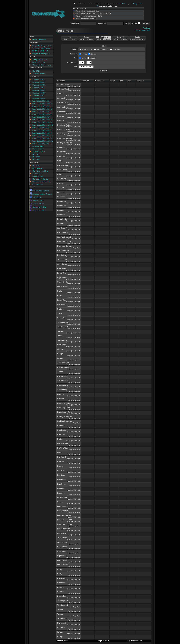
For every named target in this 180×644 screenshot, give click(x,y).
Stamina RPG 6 (39, 93)
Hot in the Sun (64, 251)
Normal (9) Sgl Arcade (74, 373)
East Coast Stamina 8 (42, 112)
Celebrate (62, 152)
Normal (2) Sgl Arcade (74, 508)
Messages (142, 39)
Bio (65, 39)
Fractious (62, 201)
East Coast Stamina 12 (42, 133)
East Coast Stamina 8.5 (42, 114)
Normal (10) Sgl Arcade (73, 405)
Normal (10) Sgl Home (74, 409)
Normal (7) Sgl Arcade (74, 378)
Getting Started (64, 237)
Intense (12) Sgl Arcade (73, 163)
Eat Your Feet (63, 179)
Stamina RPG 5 (39, 90)
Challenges (134, 39)
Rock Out (61, 300)
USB (74, 39)
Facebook (35, 197)
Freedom (61, 210)
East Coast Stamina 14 (42, 144)
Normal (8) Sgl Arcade (74, 418)
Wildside (61, 349)
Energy (60, 183)
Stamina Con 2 (39, 152)
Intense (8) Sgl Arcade (74, 118)
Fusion (60, 224)
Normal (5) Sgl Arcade (74, 571)
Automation (63, 107)
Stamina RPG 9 (39, 74)
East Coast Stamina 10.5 (43, 125)
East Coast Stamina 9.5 (42, 120)
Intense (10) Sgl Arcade (73, 100)
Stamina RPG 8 (39, 98)
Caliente (61, 147)
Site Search (37, 174)
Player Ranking (39, 46)
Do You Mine (63, 165)
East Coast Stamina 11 (42, 128)
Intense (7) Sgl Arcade (74, 239)
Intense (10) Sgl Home (74, 104)
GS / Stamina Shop (40, 171)
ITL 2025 (36, 71)
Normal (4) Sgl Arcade (74, 517)
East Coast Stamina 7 (42, 106)
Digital (60, 161)
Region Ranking (39, 54)
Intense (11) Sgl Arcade (73, 95)
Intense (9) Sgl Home (74, 91)
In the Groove (123, 4)
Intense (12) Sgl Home (74, 189)
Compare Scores (39, 65)
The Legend (63, 322)
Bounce (61, 116)
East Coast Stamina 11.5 (43, 130)
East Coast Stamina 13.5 (43, 141)
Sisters (60, 309)
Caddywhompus (65, 138)
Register (146, 28)
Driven (60, 174)
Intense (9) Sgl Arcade (74, 86)
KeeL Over (62, 268)
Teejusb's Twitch (38, 210)
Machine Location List (42, 182)
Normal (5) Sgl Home (74, 575)
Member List (38, 184)
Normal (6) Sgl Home (74, 369)
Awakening (62, 111)
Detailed (90, 39)
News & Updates (39, 39)
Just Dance (62, 260)
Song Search (38, 176)
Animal (60, 93)
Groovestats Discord (40, 191)
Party (60, 291)
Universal (62, 345)
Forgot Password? (142, 30)
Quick (82, 39)
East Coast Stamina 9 (42, 117)
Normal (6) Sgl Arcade (74, 364)
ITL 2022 (36, 154)
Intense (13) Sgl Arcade (73, 127)
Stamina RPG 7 (39, 96)
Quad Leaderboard (40, 51)
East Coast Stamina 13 (42, 138)
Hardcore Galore (65, 242)
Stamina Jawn (38, 146)
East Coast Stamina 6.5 (42, 104)
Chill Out (61, 156)
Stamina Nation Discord (41, 194)
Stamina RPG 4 (39, 88)
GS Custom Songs (40, 179)
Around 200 (62, 98)
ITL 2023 (36, 157)
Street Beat (62, 318)
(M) (47, 46)
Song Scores (38, 60)
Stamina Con (38, 149)
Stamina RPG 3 (39, 85)
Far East (61, 192)
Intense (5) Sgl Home (74, 234)
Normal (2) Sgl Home (74, 513)
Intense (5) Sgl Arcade (74, 230)
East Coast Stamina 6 (42, 101)
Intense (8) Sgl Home (74, 122)
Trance (60, 331)
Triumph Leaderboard (41, 48)
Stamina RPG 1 (39, 80)
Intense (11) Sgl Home (74, 145)
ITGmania (37, 166)
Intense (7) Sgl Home (74, 297)
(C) (51, 46)
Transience (62, 340)
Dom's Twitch (37, 204)
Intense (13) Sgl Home (74, 131)
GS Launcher (38, 168)
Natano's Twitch (38, 207)
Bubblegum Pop (64, 134)
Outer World (63, 282)
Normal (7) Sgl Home (74, 382)
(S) (49, 46)
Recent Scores (39, 62)
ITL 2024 (36, 160)
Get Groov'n (63, 228)
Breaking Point (64, 125)
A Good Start (63, 84)
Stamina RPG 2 (39, 82)
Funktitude (62, 219)
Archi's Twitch (37, 200)
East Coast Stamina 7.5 (42, 109)
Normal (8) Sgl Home (74, 423)
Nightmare (62, 277)
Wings (60, 354)
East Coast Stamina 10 (42, 122)
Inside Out (62, 255)
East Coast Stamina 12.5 (43, 136)
